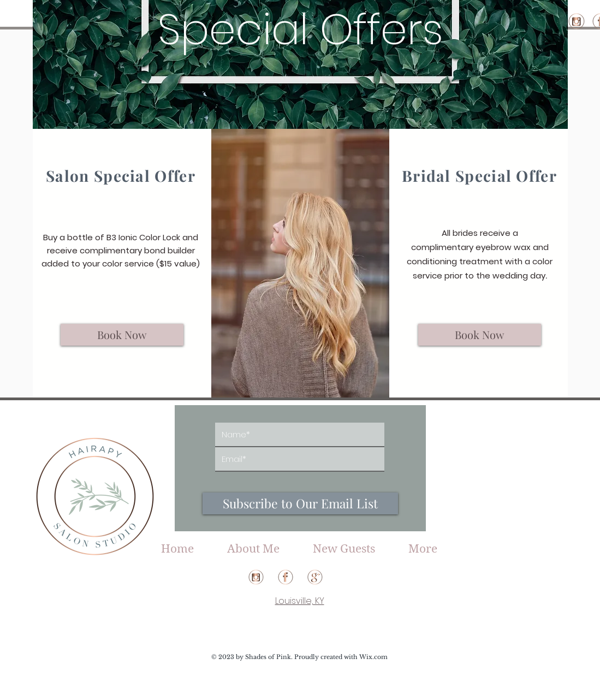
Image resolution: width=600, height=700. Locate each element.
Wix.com (373, 657)
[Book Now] (122, 335)
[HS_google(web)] (315, 577)
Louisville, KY (300, 601)
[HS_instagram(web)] (577, 21)
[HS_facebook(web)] (286, 577)
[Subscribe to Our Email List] (300, 503)
